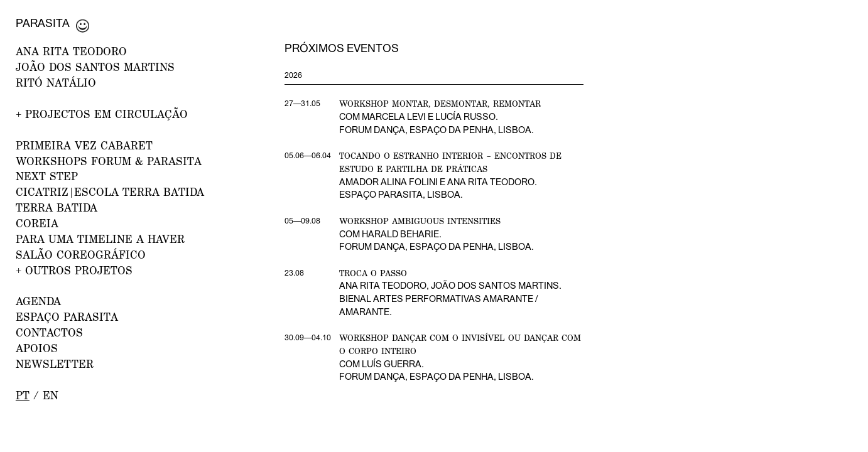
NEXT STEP (47, 176)
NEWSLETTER (55, 364)
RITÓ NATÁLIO (56, 83)
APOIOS (37, 348)
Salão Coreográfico (81, 255)
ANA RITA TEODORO (71, 51)
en (51, 395)
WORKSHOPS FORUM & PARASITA (109, 161)
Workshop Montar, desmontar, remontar (440, 104)
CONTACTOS (49, 332)
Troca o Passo (373, 273)
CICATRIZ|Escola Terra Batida (110, 192)
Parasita (43, 23)
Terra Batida (57, 207)
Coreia (37, 223)
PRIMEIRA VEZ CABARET (84, 145)
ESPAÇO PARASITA (67, 317)
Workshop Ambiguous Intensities (420, 221)
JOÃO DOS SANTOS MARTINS (95, 67)
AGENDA (38, 301)
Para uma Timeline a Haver (100, 239)
